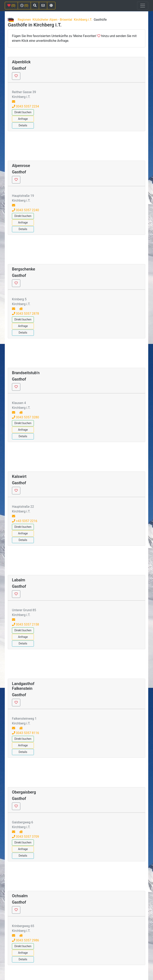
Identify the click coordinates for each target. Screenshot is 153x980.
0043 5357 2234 (25, 106)
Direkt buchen (23, 112)
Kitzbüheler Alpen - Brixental (52, 20)
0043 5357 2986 (25, 940)
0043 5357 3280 (25, 417)
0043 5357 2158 (25, 624)
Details (23, 125)
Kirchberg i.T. (83, 20)
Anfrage (23, 119)
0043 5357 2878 (25, 314)
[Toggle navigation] (143, 6)
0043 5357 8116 (25, 733)
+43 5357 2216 (25, 521)
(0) (11, 5)
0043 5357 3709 (25, 837)
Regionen (24, 20)
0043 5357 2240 (25, 210)
